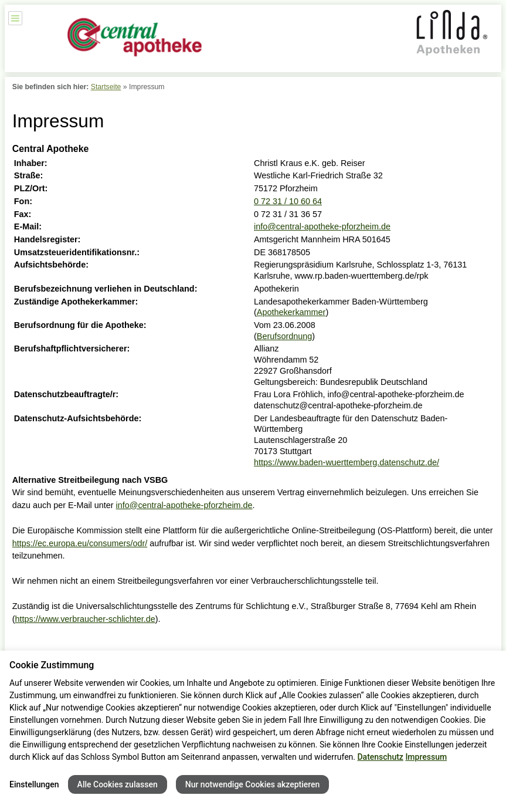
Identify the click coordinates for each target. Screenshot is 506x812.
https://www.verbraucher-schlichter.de (85, 619)
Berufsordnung (284, 336)
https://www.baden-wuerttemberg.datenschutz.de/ (347, 462)
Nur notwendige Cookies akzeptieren (253, 784)
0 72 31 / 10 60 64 (288, 201)
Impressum (426, 757)
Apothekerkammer (291, 312)
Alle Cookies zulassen (118, 784)
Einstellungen (34, 784)
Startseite (106, 87)
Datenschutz (380, 757)
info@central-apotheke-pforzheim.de (322, 226)
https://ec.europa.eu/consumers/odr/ (80, 543)
